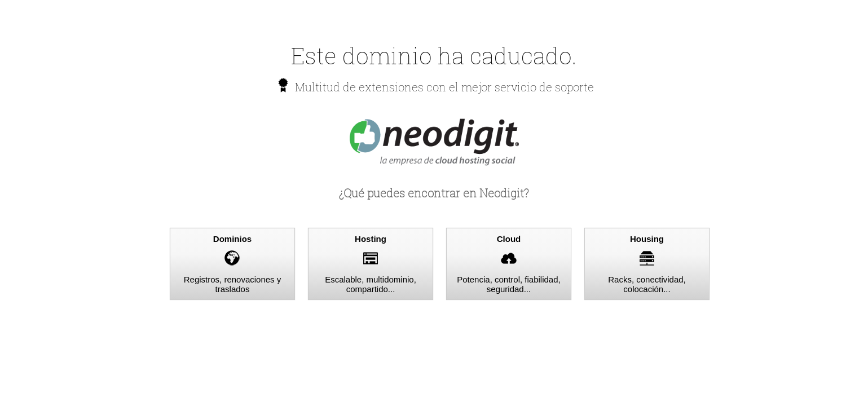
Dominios (232, 239)
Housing (647, 239)
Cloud (509, 239)
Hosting (371, 239)
